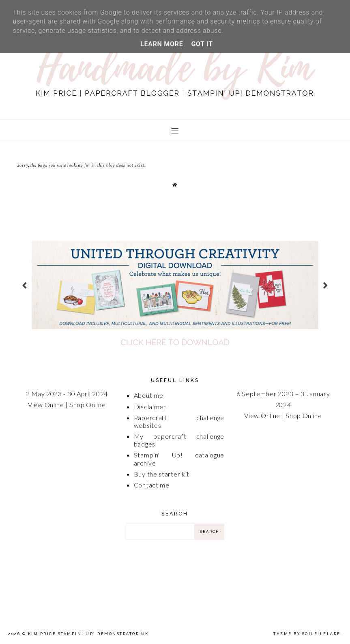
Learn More (162, 44)
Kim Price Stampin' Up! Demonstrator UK (88, 634)
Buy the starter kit (162, 474)
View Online (46, 405)
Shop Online (88, 405)
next (325, 285)
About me (149, 395)
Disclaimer (150, 407)
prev (25, 285)
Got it (202, 44)
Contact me (152, 485)
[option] (175, 285)
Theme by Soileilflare (307, 634)
